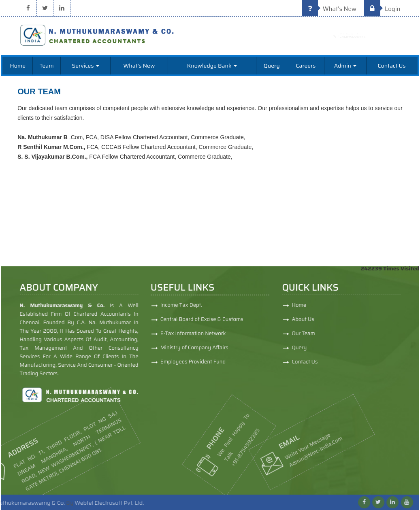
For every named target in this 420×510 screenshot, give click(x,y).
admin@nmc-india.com (284, 446)
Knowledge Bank (212, 66)
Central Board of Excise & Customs (202, 322)
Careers (306, 66)
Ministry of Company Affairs (194, 350)
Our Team (326, 333)
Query (272, 66)
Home (18, 66)
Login (382, 9)
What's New (329, 9)
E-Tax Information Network (193, 336)
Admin (345, 66)
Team (47, 66)
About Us (326, 319)
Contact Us (392, 66)
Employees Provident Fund (193, 364)
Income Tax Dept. (181, 308)
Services (85, 66)
